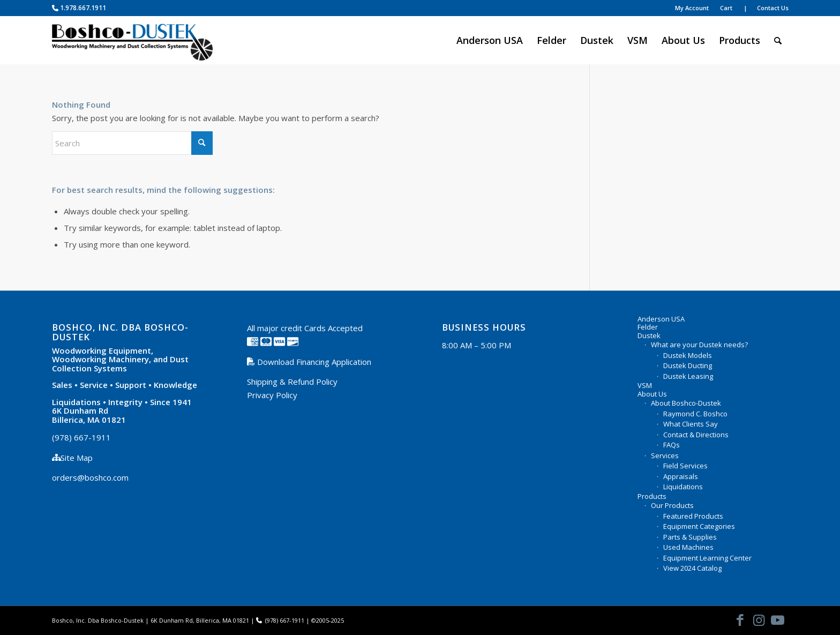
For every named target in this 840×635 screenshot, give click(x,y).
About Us (652, 394)
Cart (726, 8)
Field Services (685, 466)
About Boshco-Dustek (686, 403)
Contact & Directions (696, 435)
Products (652, 497)
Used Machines (688, 547)
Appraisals (681, 476)
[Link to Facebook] (740, 619)
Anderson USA (661, 319)
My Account (692, 8)
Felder (648, 327)
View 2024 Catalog (692, 568)
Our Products (672, 505)
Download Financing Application (313, 362)
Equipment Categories (699, 526)
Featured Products (693, 516)
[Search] (778, 40)
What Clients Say (691, 424)
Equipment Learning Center (707, 558)
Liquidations (683, 487)
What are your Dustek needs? (699, 345)
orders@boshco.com (90, 477)
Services (665, 455)
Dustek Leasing (688, 376)
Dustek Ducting (688, 365)
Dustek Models (688, 355)
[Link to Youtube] (778, 619)
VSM (645, 386)
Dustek (649, 336)
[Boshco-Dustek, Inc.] (132, 40)
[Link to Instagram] (759, 619)
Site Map (77, 458)
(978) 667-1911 (81, 437)
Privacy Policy (272, 395)
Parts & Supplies (690, 537)
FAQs (672, 445)
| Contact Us (766, 8)
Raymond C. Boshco (695, 414)
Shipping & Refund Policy (292, 382)
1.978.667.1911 (79, 8)
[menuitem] (502, 8)
